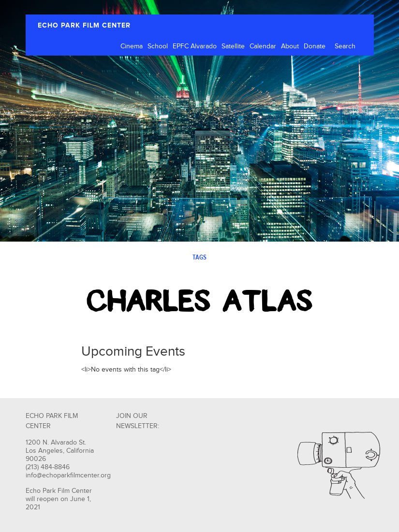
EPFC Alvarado (195, 46)
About (290, 46)
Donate (315, 46)
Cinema (132, 46)
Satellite (233, 46)
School (158, 46)
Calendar (263, 46)
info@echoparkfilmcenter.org (68, 475)
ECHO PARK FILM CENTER (84, 25)
